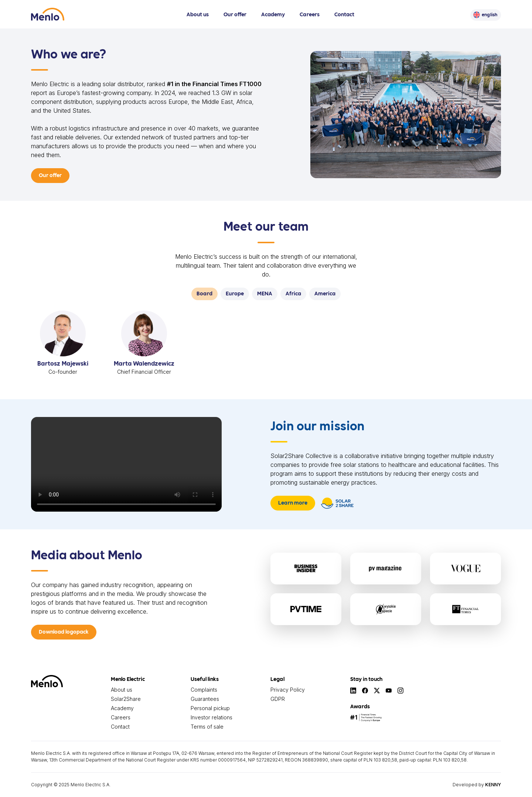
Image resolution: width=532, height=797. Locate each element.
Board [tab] (204, 293)
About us (198, 14)
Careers (310, 14)
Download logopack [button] (64, 631)
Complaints (204, 690)
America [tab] (325, 293)
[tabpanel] (266, 346)
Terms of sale (207, 727)
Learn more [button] (293, 502)
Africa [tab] (293, 293)
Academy (273, 14)
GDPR (278, 699)
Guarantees (205, 699)
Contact (344, 14)
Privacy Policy (288, 690)
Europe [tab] (235, 293)
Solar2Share (126, 699)
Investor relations (212, 717)
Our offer (235, 14)
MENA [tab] (265, 293)
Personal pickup (210, 708)
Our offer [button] (50, 175)
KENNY (493, 785)
